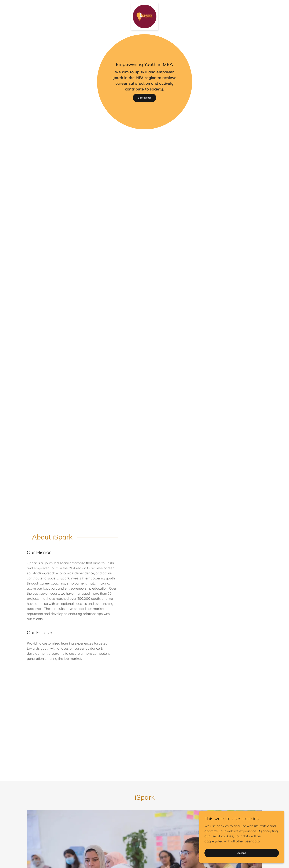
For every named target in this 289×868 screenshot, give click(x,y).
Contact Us (144, 98)
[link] (145, 5)
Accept (242, 853)
